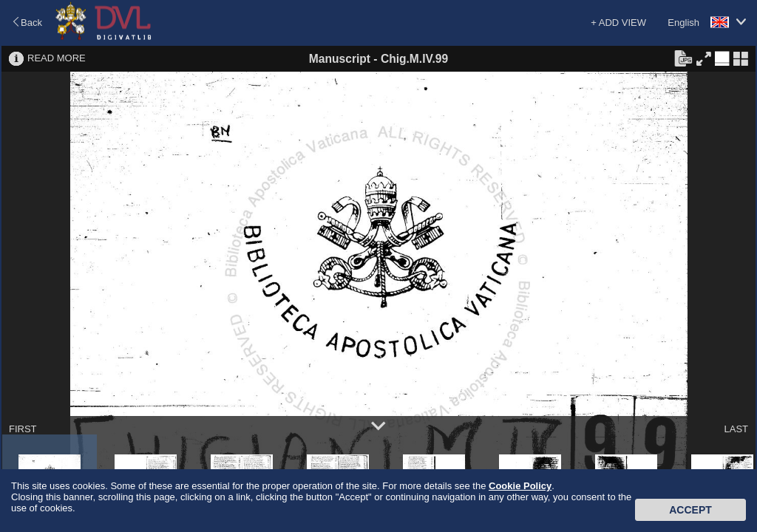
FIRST (23, 429)
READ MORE (57, 58)
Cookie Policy (520, 486)
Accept (690, 510)
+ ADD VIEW (618, 23)
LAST (736, 429)
